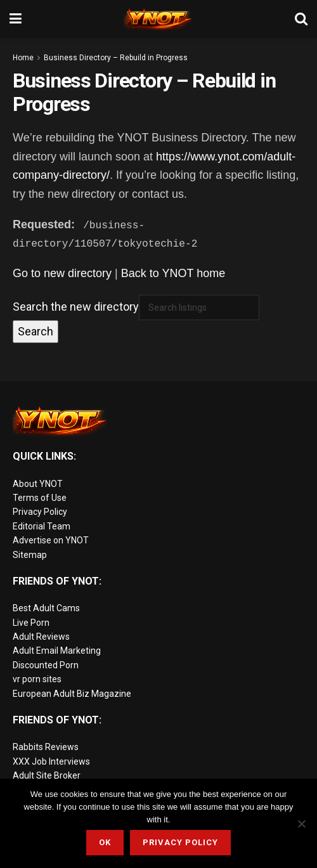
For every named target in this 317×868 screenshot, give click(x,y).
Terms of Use (40, 498)
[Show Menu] (16, 19)
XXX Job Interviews (51, 761)
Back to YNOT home (173, 273)
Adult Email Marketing (57, 651)
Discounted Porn (46, 665)
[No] (301, 824)
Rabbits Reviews (46, 747)
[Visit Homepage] (158, 19)
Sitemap (30, 554)
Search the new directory (76, 307)
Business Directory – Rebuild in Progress (116, 58)
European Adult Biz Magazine (72, 694)
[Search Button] (301, 19)
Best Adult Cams (46, 608)
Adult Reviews (41, 637)
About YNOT (38, 483)
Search (36, 331)
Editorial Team (42, 526)
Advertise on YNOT (51, 540)
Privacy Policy (40, 512)
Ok (105, 842)
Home (23, 58)
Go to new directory (62, 273)
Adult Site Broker (47, 775)
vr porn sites (37, 679)
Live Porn (31, 623)
